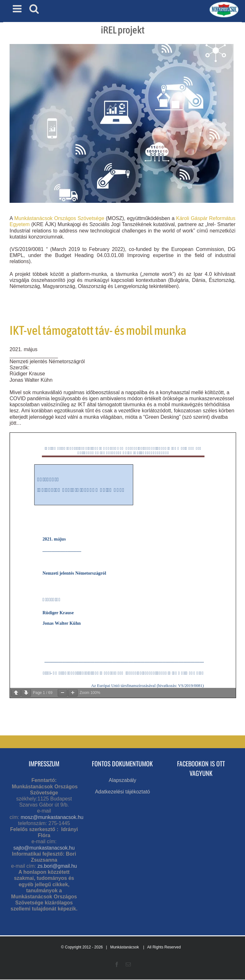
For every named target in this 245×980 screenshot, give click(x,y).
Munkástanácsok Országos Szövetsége (59, 218)
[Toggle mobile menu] (18, 9)
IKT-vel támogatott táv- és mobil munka (98, 330)
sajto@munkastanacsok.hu (44, 848)
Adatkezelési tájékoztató (123, 792)
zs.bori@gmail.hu (57, 866)
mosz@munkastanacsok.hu (52, 817)
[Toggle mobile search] (34, 9)
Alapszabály (122, 780)
